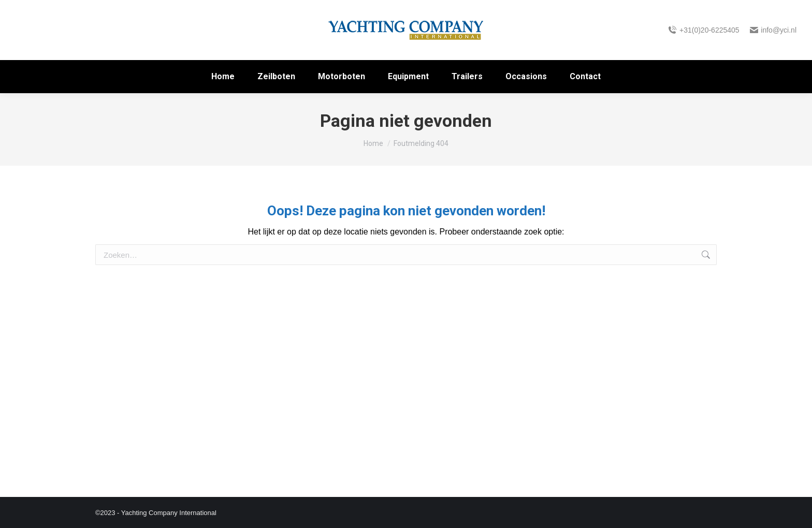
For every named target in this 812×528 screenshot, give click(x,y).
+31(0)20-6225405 (704, 30)
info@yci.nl (773, 30)
